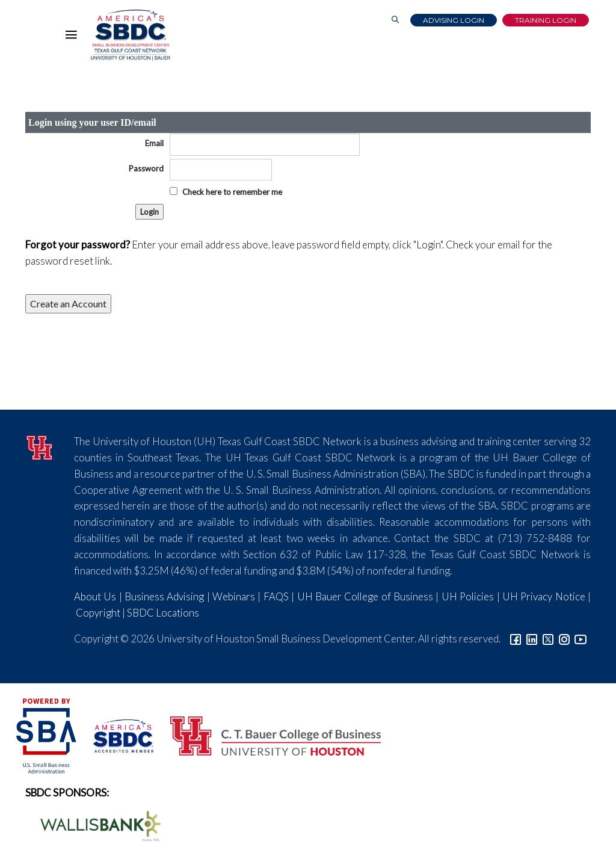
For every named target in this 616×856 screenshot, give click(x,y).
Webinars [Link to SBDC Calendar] (234, 596)
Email (154, 143)
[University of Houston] (41, 446)
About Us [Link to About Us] (95, 596)
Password (146, 168)
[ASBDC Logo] (117, 735)
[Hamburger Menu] (74, 37)
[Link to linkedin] (532, 639)
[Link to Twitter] (548, 639)
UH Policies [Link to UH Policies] (468, 596)
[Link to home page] (131, 35)
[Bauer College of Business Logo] (268, 735)
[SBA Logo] (47, 735)
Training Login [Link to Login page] (546, 20)
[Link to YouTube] (581, 639)
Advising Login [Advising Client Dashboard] (454, 20)
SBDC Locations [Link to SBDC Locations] (163, 613)
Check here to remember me (232, 192)
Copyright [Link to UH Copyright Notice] (98, 613)
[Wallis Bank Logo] (94, 824)
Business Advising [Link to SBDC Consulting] (164, 596)
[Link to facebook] (516, 639)
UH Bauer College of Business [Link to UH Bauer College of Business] (365, 596)
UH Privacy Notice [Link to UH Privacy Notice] (544, 596)
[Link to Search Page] (395, 20)
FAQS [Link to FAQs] (276, 596)
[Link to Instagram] (564, 639)
